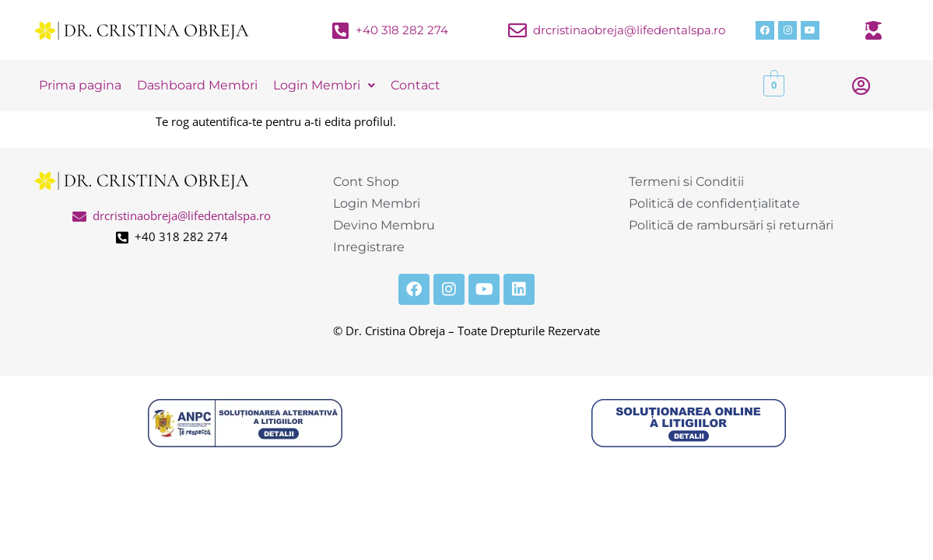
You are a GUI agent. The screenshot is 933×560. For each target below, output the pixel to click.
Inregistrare (369, 247)
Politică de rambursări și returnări (731, 225)
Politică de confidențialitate (714, 203)
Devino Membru (384, 225)
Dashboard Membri (197, 85)
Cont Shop (366, 182)
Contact (416, 85)
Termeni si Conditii (686, 182)
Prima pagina (80, 85)
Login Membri (324, 85)
